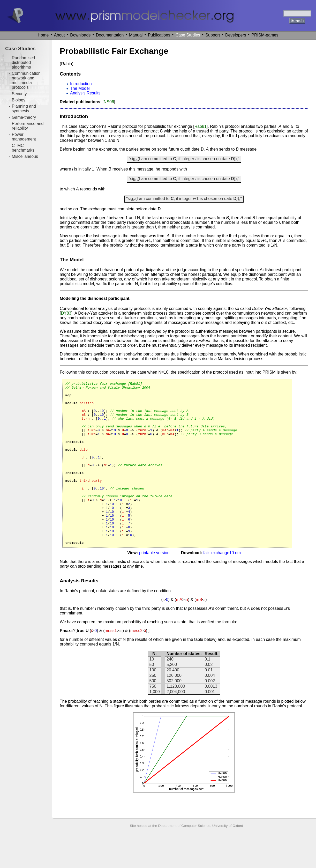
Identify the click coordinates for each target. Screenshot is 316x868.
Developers (236, 35)
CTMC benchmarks (23, 148)
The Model (80, 88)
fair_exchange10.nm (222, 585)
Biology (19, 100)
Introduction (81, 84)
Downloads (80, 35)
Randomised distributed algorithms (24, 62)
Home (43, 35)
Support (213, 35)
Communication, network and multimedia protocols (27, 80)
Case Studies (188, 35)
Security (19, 94)
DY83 (66, 313)
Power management (24, 137)
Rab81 (201, 126)
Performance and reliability (28, 126)
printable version (154, 585)
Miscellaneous (25, 156)
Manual (136, 35)
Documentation (110, 35)
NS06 (109, 102)
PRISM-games (265, 35)
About (59, 35)
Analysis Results (85, 93)
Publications (159, 35)
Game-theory (24, 117)
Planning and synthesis (24, 109)
